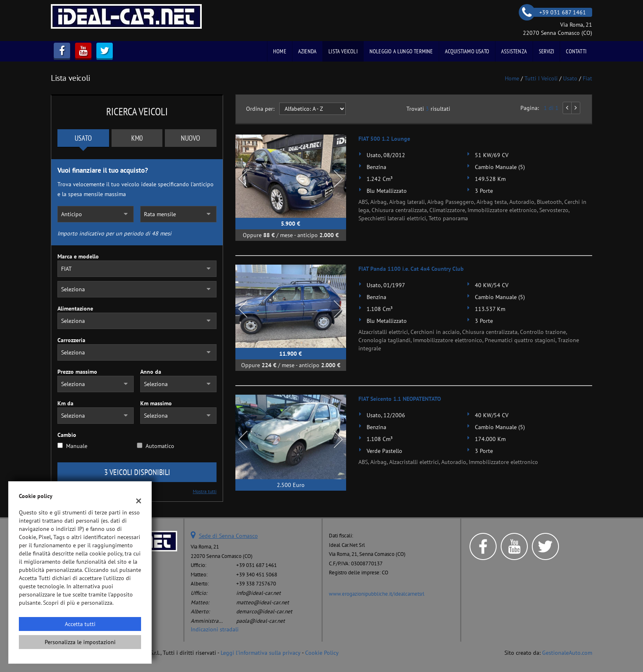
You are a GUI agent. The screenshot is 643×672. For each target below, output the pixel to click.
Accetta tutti (80, 624)
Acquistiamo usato (467, 51)
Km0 (137, 138)
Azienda (307, 51)
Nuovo (190, 138)
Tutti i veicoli (541, 78)
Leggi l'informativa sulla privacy (261, 653)
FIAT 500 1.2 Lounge (384, 139)
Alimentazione (75, 309)
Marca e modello (78, 256)
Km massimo (156, 403)
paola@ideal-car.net (261, 621)
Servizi (546, 51)
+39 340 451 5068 (257, 574)
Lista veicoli (343, 51)
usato (570, 78)
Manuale (77, 446)
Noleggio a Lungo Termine (401, 51)
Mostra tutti (205, 491)
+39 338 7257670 (256, 583)
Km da (65, 403)
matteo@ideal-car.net (263, 602)
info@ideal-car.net (259, 593)
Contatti (576, 51)
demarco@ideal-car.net (264, 611)
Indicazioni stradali (215, 629)
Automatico (160, 446)
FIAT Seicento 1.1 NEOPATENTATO (400, 399)
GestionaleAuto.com (567, 653)
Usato (83, 138)
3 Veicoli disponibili (137, 472)
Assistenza (514, 51)
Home (280, 51)
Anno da (151, 372)
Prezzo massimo (77, 372)
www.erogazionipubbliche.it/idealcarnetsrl (377, 594)
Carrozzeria (71, 340)
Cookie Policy (322, 653)
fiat (587, 78)
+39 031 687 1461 (257, 565)
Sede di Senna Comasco (228, 536)
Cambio (67, 435)
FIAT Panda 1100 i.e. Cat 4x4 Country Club (411, 269)
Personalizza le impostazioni (80, 642)
